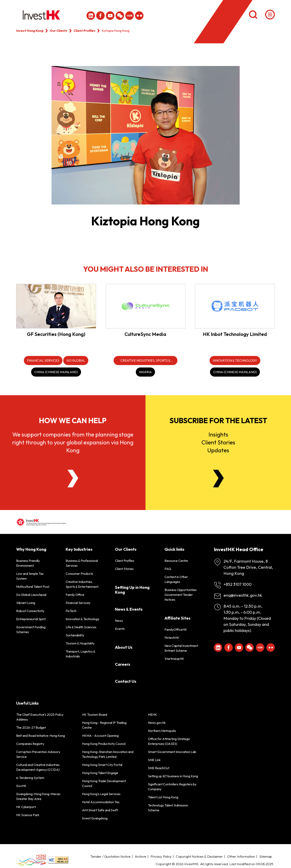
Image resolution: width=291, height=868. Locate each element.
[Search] (253, 15)
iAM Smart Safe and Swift (100, 810)
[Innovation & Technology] (235, 361)
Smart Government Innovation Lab (172, 752)
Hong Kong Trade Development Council (104, 783)
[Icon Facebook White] (100, 16)
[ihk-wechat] (120, 16)
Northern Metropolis (162, 731)
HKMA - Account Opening (100, 736)
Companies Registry (30, 744)
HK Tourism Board (95, 715)
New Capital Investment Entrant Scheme (181, 648)
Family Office (75, 595)
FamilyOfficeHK (176, 629)
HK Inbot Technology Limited (235, 334)
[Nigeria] (145, 372)
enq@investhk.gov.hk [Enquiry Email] (243, 595)
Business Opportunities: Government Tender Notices (181, 595)
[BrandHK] (31, 860)
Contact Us (126, 681)
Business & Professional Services (82, 563)
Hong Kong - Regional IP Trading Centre (104, 725)
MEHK (152, 715)
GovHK (21, 786)
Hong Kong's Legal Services (101, 794)
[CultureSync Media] (146, 306)
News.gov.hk (157, 723)
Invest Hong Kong (30, 31)
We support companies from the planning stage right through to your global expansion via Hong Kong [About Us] (73, 442)
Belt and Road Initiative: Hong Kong (41, 736)
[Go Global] (76, 361)
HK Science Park (28, 815)
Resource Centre (176, 561)
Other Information (241, 856)
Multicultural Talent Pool (33, 587)
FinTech (71, 611)
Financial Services (78, 603)
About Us (124, 647)
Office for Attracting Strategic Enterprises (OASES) (169, 741)
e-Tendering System (30, 778)
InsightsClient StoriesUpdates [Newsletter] (218, 442)
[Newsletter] (218, 479)
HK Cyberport (26, 807)
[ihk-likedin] (91, 16)
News (119, 621)
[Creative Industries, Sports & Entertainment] (145, 361)
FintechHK (172, 638)
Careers (123, 664)
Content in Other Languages (176, 579)
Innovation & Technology (82, 619)
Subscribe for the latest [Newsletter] (218, 420)
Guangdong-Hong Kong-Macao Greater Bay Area (38, 796)
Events (120, 629)
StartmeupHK (174, 659)
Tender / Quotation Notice (110, 856)
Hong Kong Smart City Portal (102, 765)
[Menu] (270, 15)
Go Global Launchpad (31, 595)
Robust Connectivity (30, 611)
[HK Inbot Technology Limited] (235, 306)
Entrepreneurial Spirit (31, 619)
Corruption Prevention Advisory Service (38, 754)
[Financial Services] (43, 361)
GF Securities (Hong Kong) (56, 334)
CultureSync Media (145, 334)
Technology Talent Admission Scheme (168, 808)
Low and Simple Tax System (30, 576)
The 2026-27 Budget (31, 727)
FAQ (168, 569)
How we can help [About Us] (73, 420)
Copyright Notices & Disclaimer (199, 856)
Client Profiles (84, 31)
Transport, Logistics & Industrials (80, 654)
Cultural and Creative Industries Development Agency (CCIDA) (38, 767)
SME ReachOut (159, 768)
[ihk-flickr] (139, 16)
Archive (141, 856)
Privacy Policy (161, 856)
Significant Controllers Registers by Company (172, 787)
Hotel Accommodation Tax (101, 802)
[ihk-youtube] (110, 16)
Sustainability (75, 635)
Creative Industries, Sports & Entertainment (82, 584)
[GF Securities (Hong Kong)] (56, 306)
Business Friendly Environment (28, 563)
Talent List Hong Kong (163, 797)
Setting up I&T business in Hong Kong (173, 776)
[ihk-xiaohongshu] (130, 16)
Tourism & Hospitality (80, 643)
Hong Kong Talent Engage (100, 773)
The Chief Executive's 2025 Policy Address (40, 717)
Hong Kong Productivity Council (104, 744)
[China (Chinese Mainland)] (56, 372)
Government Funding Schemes (31, 629)
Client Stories (124, 569)
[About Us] (73, 479)
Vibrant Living (26, 603)
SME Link (154, 760)
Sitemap (266, 856)
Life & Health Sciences (81, 627)
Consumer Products (79, 574)
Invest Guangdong (95, 818)
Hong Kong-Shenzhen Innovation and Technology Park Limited (108, 754)
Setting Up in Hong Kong (132, 590)
